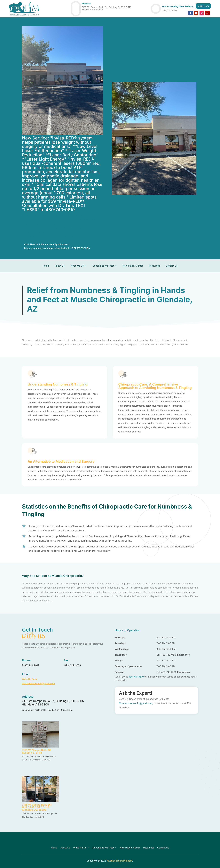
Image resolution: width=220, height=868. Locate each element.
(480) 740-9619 (170, 11)
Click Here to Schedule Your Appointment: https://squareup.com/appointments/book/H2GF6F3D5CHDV (57, 246)
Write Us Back (30, 679)
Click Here (203, 6)
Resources (154, 266)
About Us (60, 266)
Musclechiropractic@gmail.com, (136, 703)
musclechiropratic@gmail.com (38, 683)
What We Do (77, 266)
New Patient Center (133, 266)
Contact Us (172, 266)
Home (46, 266)
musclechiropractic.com (119, 861)
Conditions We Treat (103, 266)
